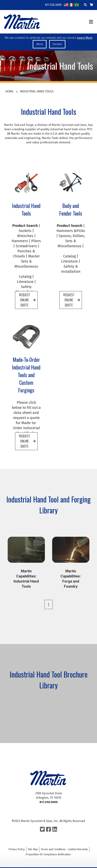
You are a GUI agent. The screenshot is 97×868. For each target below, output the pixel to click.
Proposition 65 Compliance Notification (48, 854)
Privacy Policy (17, 849)
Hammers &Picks (71, 239)
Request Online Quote (25, 308)
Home (9, 91)
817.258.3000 (53, 5)
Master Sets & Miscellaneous (27, 269)
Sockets (25, 239)
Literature (25, 289)
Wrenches (25, 244)
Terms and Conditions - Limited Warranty (64, 849)
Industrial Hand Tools (37, 91)
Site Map (33, 849)
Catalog (25, 284)
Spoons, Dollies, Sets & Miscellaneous (71, 249)
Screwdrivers (26, 254)
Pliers (36, 249)
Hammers (20, 249)
